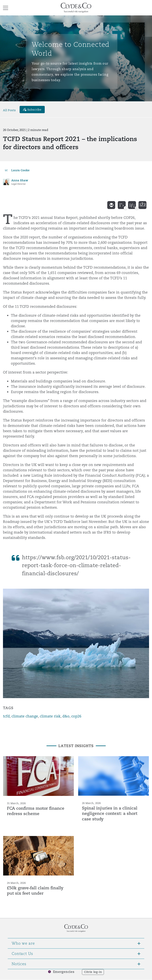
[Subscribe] (32, 110)
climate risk (50, 716)
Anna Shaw (20, 180)
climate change (25, 716)
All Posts (9, 110)
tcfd (6, 716)
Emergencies (64, 972)
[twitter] (122, 205)
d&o (66, 716)
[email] (111, 205)
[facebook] (142, 205)
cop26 (76, 716)
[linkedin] (132, 205)
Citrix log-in (93, 972)
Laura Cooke (20, 170)
